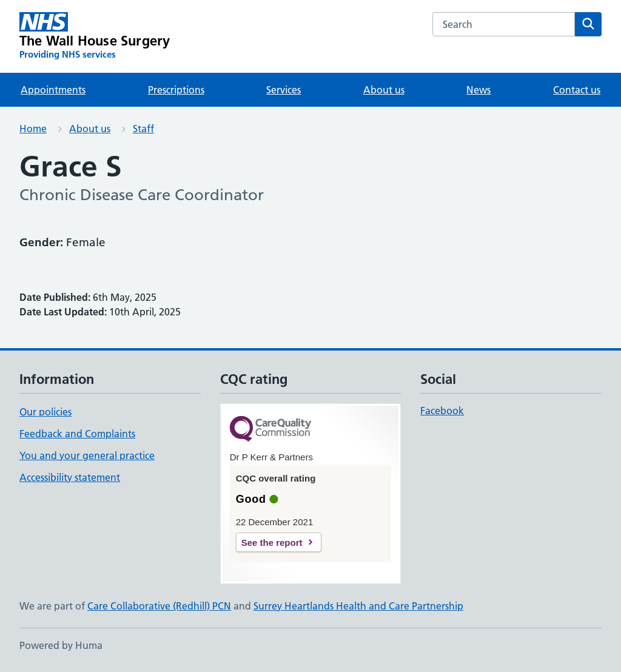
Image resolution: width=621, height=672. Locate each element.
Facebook (442, 411)
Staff (143, 129)
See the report (272, 543)
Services (284, 90)
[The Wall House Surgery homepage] (95, 36)
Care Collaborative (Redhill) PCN (159, 606)
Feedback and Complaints (77, 434)
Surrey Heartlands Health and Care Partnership (358, 606)
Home (33, 129)
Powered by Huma (61, 645)
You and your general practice (87, 455)
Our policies (45, 412)
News (478, 90)
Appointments (53, 90)
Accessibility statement (70, 477)
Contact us (577, 90)
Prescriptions (176, 90)
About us (384, 90)
